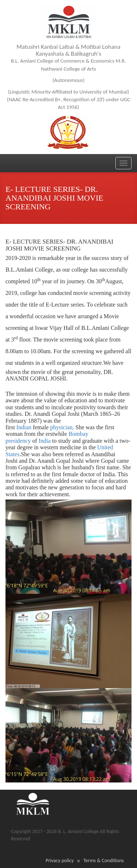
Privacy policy (60, 861)
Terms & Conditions (104, 861)
